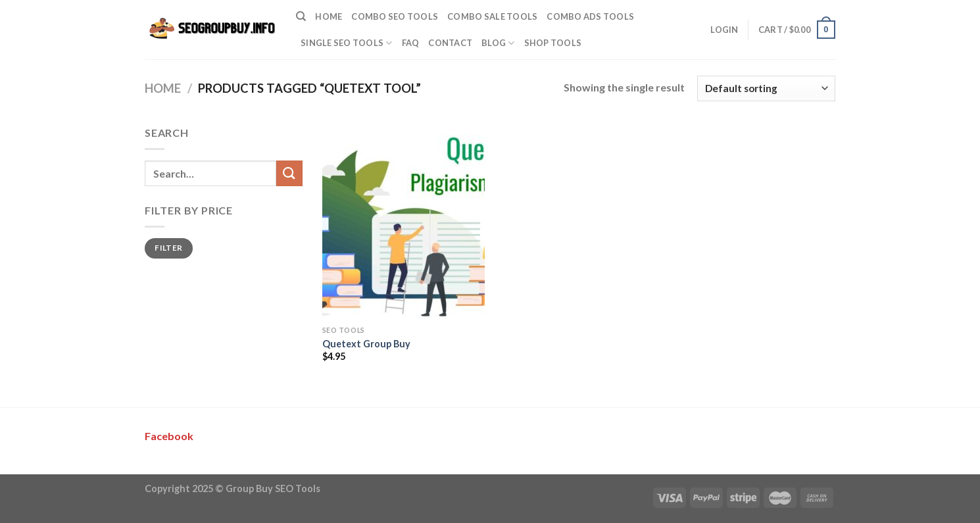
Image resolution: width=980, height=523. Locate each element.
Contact (450, 43)
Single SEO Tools (347, 43)
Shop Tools (553, 43)
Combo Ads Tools (590, 16)
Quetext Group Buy (366, 344)
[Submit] (289, 173)
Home (329, 16)
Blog (498, 43)
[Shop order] (766, 88)
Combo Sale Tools (492, 16)
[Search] (301, 16)
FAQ (411, 43)
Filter (168, 248)
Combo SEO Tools (395, 16)
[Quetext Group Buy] (404, 222)
